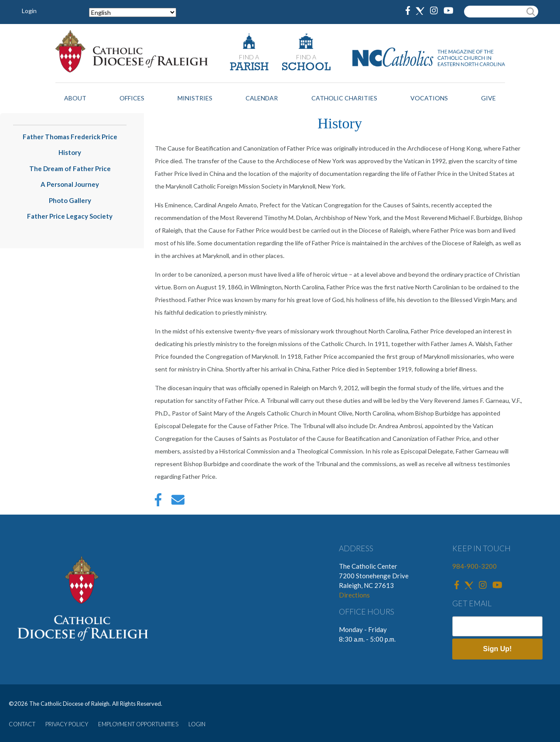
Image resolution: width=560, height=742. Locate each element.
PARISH (249, 67)
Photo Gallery (70, 200)
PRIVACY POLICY (67, 724)
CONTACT (22, 724)
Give (488, 98)
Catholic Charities (344, 98)
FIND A (249, 57)
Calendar (262, 98)
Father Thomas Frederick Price (70, 137)
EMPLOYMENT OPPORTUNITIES (138, 724)
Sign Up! (498, 649)
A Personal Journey (70, 184)
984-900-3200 (475, 566)
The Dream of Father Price (70, 168)
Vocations (429, 98)
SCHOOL (306, 67)
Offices (132, 98)
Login (29, 11)
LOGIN (197, 724)
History (70, 152)
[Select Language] (133, 12)
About (75, 98)
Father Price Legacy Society (70, 216)
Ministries (195, 98)
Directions (354, 595)
